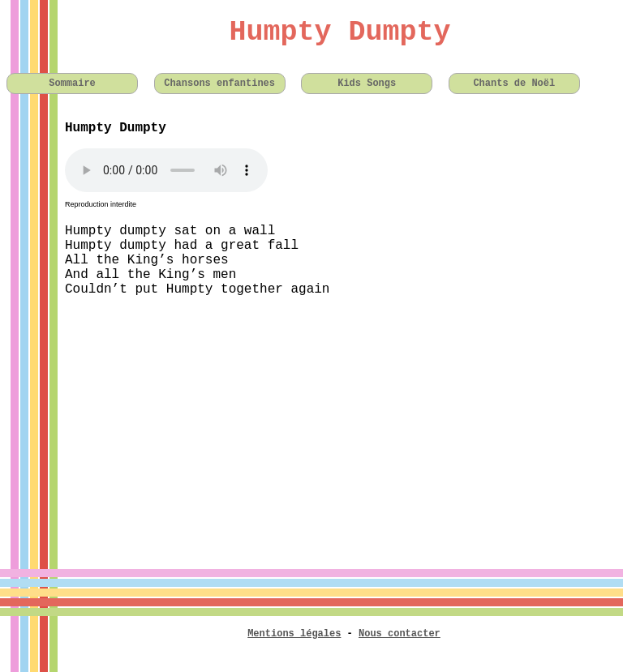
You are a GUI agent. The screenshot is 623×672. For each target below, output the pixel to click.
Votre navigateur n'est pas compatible (166, 170)
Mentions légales (294, 634)
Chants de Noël (514, 83)
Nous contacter (400, 634)
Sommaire (72, 83)
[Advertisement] (311, 423)
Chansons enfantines (219, 83)
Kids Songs (367, 83)
